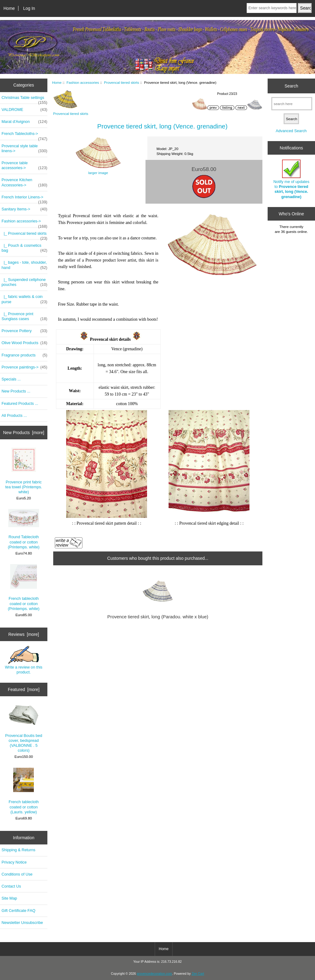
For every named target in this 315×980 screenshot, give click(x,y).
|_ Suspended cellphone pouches (24, 282)
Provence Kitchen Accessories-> (24, 182)
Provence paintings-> (24, 367)
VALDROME (24, 110)
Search (291, 86)
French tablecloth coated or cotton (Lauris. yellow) (24, 791)
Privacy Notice (14, 862)
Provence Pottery (24, 331)
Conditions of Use (17, 874)
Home (9, 8)
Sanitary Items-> (24, 209)
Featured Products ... (20, 403)
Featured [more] (24, 689)
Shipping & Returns (18, 850)
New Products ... (16, 391)
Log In (29, 8)
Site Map (9, 898)
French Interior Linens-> (24, 199)
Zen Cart (198, 974)
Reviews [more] (24, 634)
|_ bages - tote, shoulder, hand (24, 265)
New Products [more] (24, 433)
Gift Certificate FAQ (18, 911)
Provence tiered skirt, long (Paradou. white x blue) (158, 617)
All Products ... (14, 415)
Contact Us (11, 886)
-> (24, 223)
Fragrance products (24, 355)
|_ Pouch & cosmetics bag (24, 248)
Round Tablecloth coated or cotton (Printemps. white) (24, 529)
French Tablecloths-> (24, 135)
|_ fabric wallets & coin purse (24, 299)
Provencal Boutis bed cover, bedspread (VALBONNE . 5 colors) (24, 729)
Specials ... (11, 379)
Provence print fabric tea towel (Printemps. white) (24, 471)
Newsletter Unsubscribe (22, 923)
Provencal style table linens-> (24, 148)
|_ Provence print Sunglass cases (24, 316)
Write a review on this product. (24, 660)
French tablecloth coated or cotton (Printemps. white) (24, 588)
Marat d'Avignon (24, 122)
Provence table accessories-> (24, 165)
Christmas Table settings (24, 99)
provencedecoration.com (154, 974)
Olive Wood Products (24, 343)
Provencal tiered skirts (122, 82)
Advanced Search (291, 131)
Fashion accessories (83, 82)
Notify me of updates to (291, 179)
